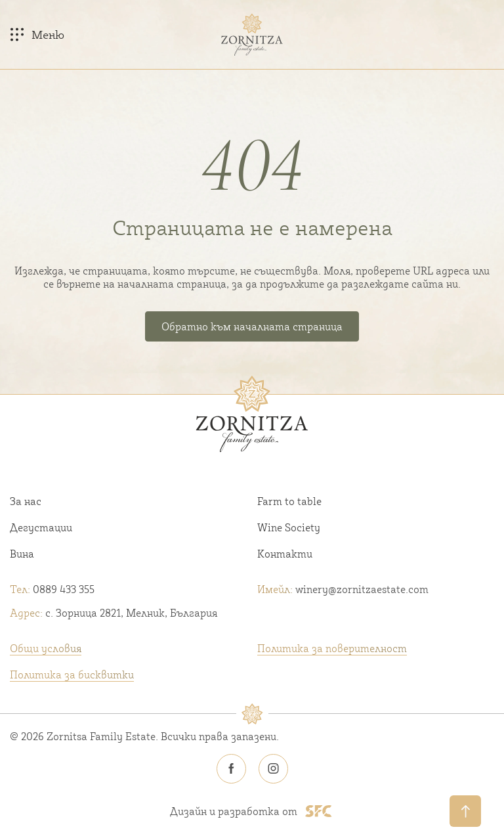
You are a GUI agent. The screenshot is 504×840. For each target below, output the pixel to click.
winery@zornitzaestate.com (343, 589)
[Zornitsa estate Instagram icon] (273, 769)
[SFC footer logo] (319, 811)
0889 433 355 (52, 589)
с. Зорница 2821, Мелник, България (114, 613)
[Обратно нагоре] (465, 811)
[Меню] (37, 34)
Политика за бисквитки (72, 674)
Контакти (285, 554)
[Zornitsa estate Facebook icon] (231, 769)
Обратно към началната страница (252, 326)
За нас (26, 501)
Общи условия (46, 648)
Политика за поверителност (332, 648)
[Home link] (252, 34)
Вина (22, 554)
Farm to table (289, 501)
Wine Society (289, 527)
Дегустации (41, 527)
